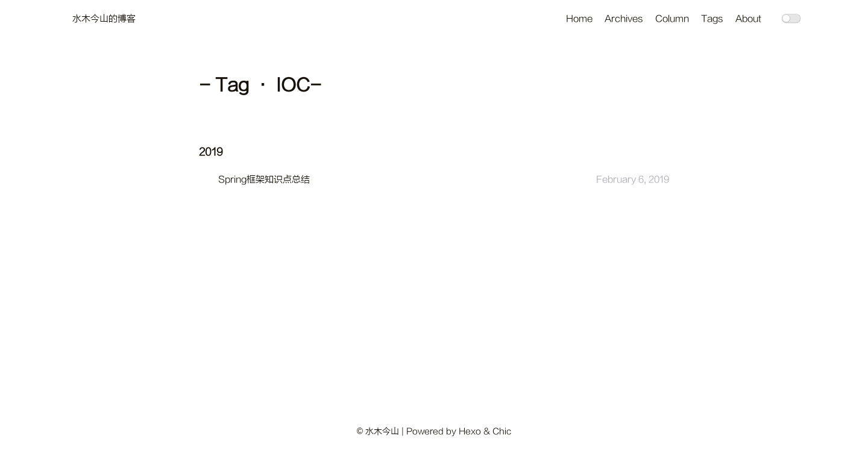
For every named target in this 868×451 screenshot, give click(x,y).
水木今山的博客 (104, 19)
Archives (624, 19)
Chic (502, 431)
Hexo (470, 431)
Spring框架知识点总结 (264, 180)
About (748, 19)
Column (672, 19)
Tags (712, 19)
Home (579, 19)
